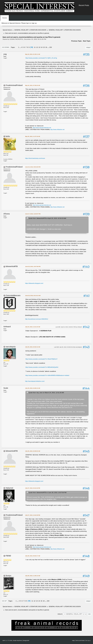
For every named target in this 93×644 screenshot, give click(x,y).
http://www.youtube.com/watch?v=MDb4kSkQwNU (42, 367)
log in (28, 23)
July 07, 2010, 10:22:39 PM (33, 515)
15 (44, 47)
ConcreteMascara (13, 295)
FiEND (8, 556)
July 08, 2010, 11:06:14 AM (33, 576)
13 (39, 47)
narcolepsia (11, 347)
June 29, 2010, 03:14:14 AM (33, 295)
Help (73, 640)
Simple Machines (17, 640)
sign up (34, 23)
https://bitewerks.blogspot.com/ (34, 283)
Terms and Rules (80, 640)
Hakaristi (9, 488)
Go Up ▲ (88, 640)
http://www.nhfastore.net (57, 129)
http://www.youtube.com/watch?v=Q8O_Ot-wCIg (41, 58)
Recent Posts (84, 5)
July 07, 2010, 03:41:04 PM (33, 488)
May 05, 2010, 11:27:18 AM (33, 136)
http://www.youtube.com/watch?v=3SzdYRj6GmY (41, 359)
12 (37, 47)
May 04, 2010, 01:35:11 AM (33, 54)
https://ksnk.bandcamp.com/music (35, 158)
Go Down (6, 47)
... (20, 47)
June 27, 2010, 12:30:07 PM (33, 214)
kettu (8, 136)
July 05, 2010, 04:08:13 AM (33, 388)
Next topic (87, 41)
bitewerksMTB (12, 266)
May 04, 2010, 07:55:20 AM (33, 85)
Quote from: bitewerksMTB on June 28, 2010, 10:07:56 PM (47, 492)
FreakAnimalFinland (14, 85)
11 (35, 47)
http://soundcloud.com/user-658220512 (37, 319)
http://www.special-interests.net (42, 128)
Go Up (4, 601)
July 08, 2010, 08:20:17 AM (33, 556)
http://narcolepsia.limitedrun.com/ (35, 381)
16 (46, 47)
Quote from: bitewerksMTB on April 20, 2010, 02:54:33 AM (47, 218)
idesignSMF (26, 640)
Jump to (60, 614)
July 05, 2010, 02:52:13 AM (33, 347)
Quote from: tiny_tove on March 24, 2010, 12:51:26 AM (46, 393)
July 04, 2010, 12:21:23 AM (33, 327)
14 (42, 47)
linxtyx (8, 576)
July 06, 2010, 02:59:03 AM (33, 451)
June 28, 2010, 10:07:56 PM (33, 266)
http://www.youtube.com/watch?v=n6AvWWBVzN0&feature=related (47, 375)
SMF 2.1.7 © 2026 (7, 640)
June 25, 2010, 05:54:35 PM (33, 167)
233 (51, 47)
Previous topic (77, 41)
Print (88, 48)
